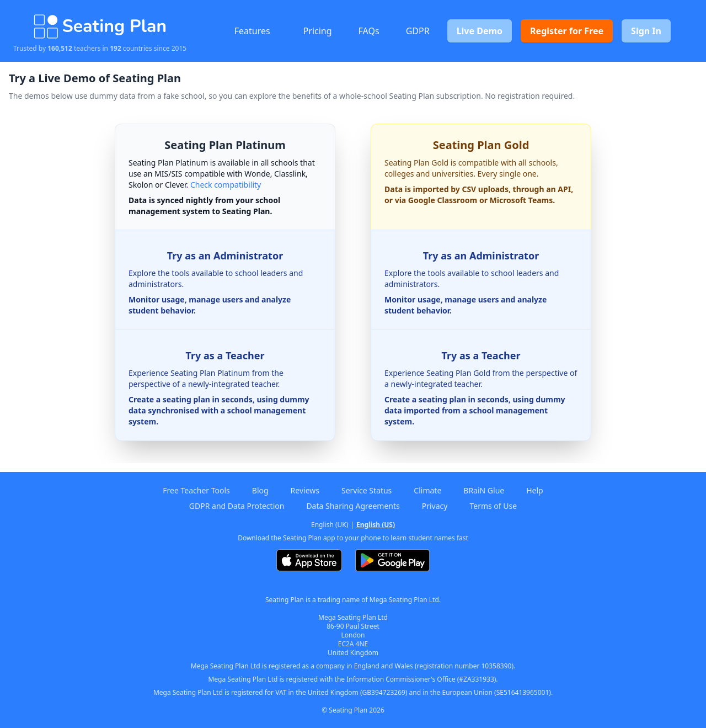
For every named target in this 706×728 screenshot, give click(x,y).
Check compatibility (226, 185)
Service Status (367, 490)
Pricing (318, 31)
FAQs (369, 31)
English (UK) (330, 525)
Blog (260, 490)
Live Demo (480, 31)
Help (535, 490)
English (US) (376, 525)
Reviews (305, 490)
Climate (427, 490)
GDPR (418, 31)
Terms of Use (493, 506)
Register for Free (567, 31)
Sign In (646, 31)
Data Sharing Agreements (353, 506)
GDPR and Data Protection (237, 506)
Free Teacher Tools (196, 490)
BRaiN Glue (484, 490)
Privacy (435, 506)
